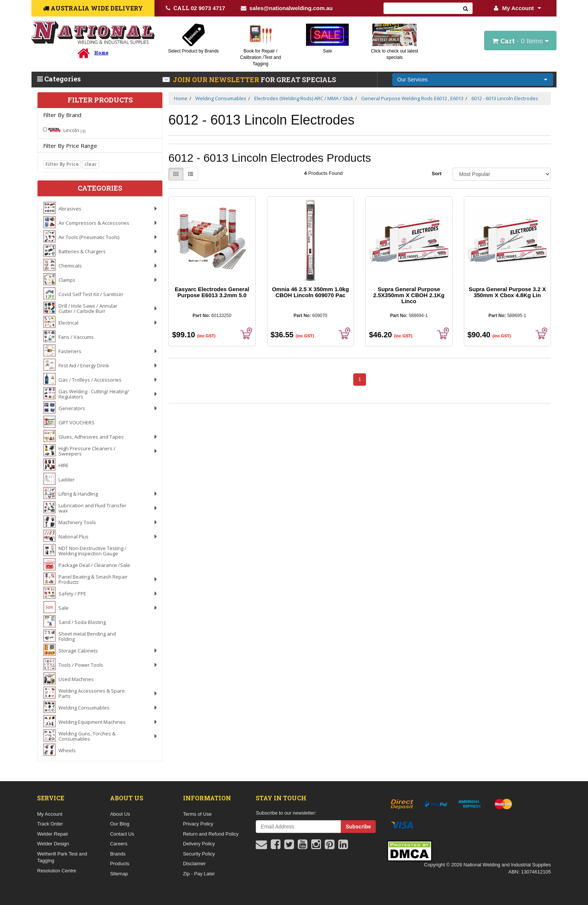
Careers (118, 844)
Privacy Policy (198, 824)
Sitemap (119, 874)
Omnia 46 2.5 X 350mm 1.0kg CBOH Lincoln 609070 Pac (310, 292)
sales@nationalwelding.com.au (287, 8)
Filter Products (100, 100)
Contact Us (122, 834)
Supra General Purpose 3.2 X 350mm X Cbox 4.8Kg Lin (507, 292)
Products (119, 864)
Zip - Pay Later (199, 874)
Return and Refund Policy (211, 834)
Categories (59, 79)
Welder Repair (53, 834)
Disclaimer (194, 864)
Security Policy (199, 854)
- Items (520, 41)
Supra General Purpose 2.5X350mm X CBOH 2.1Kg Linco (409, 295)
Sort (436, 174)
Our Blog (119, 824)
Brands (118, 854)
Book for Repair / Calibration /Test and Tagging (260, 57)
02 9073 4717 (196, 8)
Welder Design (53, 844)
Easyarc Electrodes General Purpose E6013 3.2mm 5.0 (212, 292)
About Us (120, 814)
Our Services (412, 80)
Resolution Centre (57, 871)
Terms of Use (197, 814)
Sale (327, 51)
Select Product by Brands (193, 51)
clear (91, 164)
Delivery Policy (199, 844)
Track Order (50, 824)
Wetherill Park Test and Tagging (62, 857)
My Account (517, 8)
